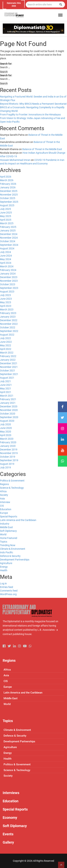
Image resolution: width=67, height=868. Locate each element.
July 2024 (5, 252)
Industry (5, 524)
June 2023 (6, 299)
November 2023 (9, 281)
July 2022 (5, 338)
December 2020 (9, 406)
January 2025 (8, 231)
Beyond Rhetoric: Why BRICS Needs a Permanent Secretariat (33, 104)
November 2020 (9, 410)
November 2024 (9, 238)
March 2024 (7, 266)
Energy (4, 567)
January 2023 (8, 317)
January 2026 (8, 187)
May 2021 (6, 388)
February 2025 (8, 227)
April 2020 (6, 435)
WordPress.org (8, 594)
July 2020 (5, 424)
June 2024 (6, 256)
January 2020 (8, 446)
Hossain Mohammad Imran (15, 160)
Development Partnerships (15, 560)
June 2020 (6, 428)
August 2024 (7, 248)
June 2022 (6, 342)
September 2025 (9, 202)
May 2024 (6, 259)
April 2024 (6, 263)
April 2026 (6, 177)
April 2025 (6, 220)
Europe (4, 513)
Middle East (6, 527)
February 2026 (8, 184)
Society (4, 495)
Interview (5, 502)
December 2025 (9, 191)
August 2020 (7, 421)
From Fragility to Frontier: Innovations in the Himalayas (30, 115)
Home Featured (9, 538)
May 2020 (6, 432)
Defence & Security (10, 556)
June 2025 (6, 213)
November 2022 (9, 324)
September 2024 (9, 245)
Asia (2, 499)
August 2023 (7, 292)
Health (4, 570)
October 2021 (8, 371)
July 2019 (5, 467)
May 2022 (6, 345)
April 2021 (6, 392)
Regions (4, 484)
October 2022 (8, 327)
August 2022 (7, 335)
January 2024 (8, 274)
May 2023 (6, 302)
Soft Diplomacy (8, 531)
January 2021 (8, 403)
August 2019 (7, 464)
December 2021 (9, 363)
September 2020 (9, 417)
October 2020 (8, 414)
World (3, 534)
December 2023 (9, 277)
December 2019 (9, 450)
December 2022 (9, 320)
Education (6, 509)
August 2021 (7, 378)
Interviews (11, 793)
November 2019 (9, 453)
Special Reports (9, 516)
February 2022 (8, 356)
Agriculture (6, 563)
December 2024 (9, 234)
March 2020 (7, 439)
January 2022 (8, 360)
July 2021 (5, 381)
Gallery (8, 842)
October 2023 (8, 284)
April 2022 (6, 349)
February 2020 (8, 442)
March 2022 (7, 353)
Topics (4, 542)
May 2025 (6, 216)
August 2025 (7, 205)
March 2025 (7, 223)
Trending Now (8, 545)
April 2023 (6, 306)
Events (8, 834)
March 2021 (7, 396)
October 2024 (8, 241)
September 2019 (9, 460)
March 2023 (7, 309)
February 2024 (8, 270)
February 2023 (8, 313)
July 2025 (5, 209)
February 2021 (8, 399)
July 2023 (5, 295)
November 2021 (9, 367)
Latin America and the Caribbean (18, 520)
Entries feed (7, 587)
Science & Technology (12, 488)
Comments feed (9, 591)
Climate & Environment (13, 549)
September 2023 (9, 288)
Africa (3, 491)
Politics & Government (12, 481)
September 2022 (9, 331)
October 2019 (8, 457)
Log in (3, 583)
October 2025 (8, 198)
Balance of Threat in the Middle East (42, 149)
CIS (2, 506)
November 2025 (9, 195)
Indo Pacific (7, 552)
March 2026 (7, 180)
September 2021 (9, 374)
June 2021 (6, 385)
